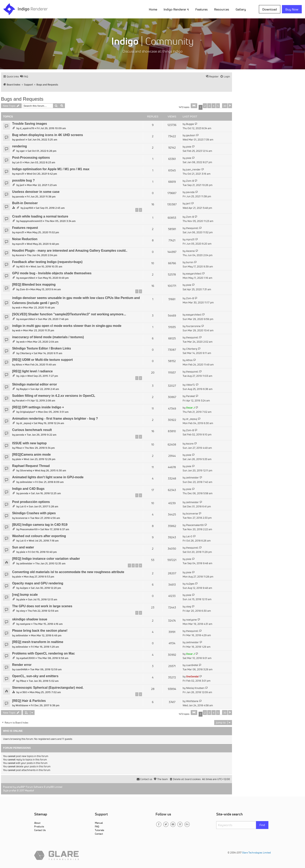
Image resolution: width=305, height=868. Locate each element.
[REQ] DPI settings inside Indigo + (38, 407)
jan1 (22, 185)
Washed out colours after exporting (39, 536)
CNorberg (25, 353)
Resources (222, 9)
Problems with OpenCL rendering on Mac (43, 653)
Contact (99, 834)
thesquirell (192, 228)
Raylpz (24, 389)
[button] (194, 106)
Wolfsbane (22, 705)
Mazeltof (29, 790)
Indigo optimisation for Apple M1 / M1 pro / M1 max (51, 169)
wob (18, 308)
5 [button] (218, 106)
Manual (99, 823)
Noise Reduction (25, 239)
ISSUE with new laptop (29, 443)
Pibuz (19, 448)
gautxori (20, 140)
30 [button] (225, 106)
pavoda (20, 197)
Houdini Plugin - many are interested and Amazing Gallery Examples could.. (70, 251)
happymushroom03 (31, 221)
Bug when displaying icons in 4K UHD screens (48, 135)
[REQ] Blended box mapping (34, 285)
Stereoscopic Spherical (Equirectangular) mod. (48, 688)
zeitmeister (26, 482)
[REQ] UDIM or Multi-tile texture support (42, 360)
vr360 (23, 692)
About (37, 823)
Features (202, 9)
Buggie (190, 124)
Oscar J (190, 408)
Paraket (20, 401)
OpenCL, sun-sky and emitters (35, 676)
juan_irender (193, 169)
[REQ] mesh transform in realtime (38, 642)
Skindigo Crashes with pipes (34, 513)
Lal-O (19, 162)
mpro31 (20, 174)
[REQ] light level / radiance (32, 371)
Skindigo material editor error (35, 384)
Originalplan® (28, 412)
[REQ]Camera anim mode (31, 455)
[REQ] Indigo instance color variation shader (46, 559)
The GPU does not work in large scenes (42, 606)
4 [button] (213, 106)
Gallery (241, 9)
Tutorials (100, 830)
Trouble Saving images (30, 124)
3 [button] (209, 106)
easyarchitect (28, 278)
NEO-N (24, 267)
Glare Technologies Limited (256, 853)
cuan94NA (22, 669)
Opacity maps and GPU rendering (38, 583)
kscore (190, 444)
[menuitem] (24, 77)
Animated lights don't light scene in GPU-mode (48, 477)
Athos (19, 365)
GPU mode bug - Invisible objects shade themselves (52, 273)
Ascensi (20, 255)
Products (39, 826)
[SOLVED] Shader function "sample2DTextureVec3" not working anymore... (69, 314)
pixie (189, 147)
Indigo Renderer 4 (176, 9)
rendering (20, 146)
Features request (25, 228)
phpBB (20, 787)
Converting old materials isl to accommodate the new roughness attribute (68, 572)
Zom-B (190, 181)
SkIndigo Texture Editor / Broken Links (42, 348)
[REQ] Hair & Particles (29, 701)
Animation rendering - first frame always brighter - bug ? (55, 419)
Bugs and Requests (22, 99)
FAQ (97, 826)
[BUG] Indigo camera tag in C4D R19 (40, 525)
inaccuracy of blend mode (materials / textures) (48, 337)
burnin (190, 262)
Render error (22, 665)
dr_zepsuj (25, 423)
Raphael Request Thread (31, 466)
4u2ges (24, 588)
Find (262, 825)
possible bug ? (23, 180)
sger (22, 151)
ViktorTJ (191, 385)
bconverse (22, 518)
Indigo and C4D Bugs (28, 489)
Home (153, 9)
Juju (22, 376)
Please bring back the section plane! (40, 631)
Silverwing (26, 470)
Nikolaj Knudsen (195, 688)
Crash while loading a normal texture (40, 216)
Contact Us (40, 830)
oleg (22, 611)
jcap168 (29, 208)
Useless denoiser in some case (36, 192)
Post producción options (31, 502)
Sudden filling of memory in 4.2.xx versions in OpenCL (54, 396)
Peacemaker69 (29, 529)
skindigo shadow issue (30, 619)
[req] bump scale (25, 595)
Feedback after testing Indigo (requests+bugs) (47, 262)
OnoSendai (192, 676)
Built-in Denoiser (25, 203)
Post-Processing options (31, 158)
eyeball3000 (27, 658)
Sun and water (23, 547)
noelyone (25, 624)
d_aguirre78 (27, 128)
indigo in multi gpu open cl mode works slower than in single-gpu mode (67, 326)
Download (270, 9)
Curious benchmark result (32, 430)
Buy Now (292, 9)
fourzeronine (193, 326)
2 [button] (205, 106)
